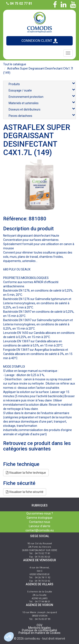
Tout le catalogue (15, 64)
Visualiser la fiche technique (26, 473)
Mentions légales (39, 628)
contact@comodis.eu (40, 530)
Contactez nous (40, 522)
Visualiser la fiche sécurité (25, 492)
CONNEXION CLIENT (40, 41)
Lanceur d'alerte (40, 526)
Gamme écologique (39, 518)
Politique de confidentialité (39, 630)
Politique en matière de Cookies (39, 633)
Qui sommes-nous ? (40, 513)
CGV (39, 625)
